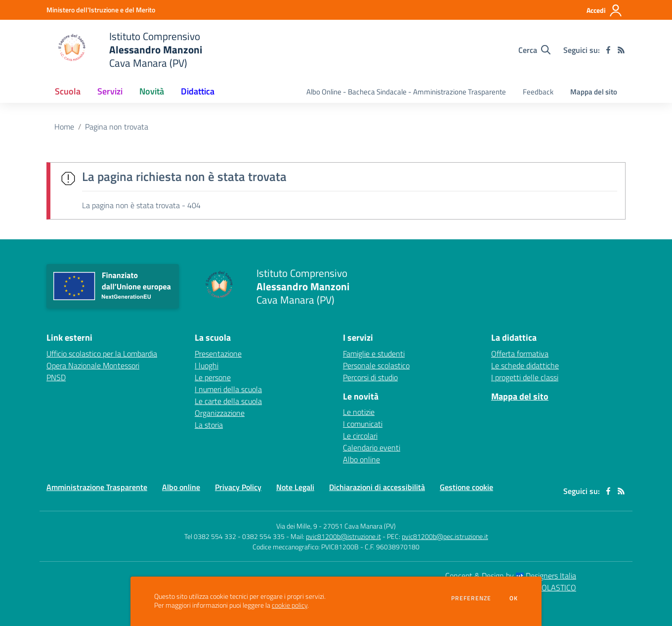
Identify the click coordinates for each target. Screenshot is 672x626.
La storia (209, 425)
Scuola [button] (68, 91)
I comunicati (363, 424)
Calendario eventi (372, 447)
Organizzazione (220, 413)
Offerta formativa (520, 354)
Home (64, 127)
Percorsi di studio (370, 377)
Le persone (213, 377)
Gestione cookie (466, 487)
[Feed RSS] (621, 50)
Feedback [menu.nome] (538, 92)
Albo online (361, 459)
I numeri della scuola (228, 389)
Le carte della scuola (228, 401)
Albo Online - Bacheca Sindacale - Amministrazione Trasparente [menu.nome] (406, 92)
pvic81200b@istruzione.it (343, 536)
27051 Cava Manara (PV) (359, 526)
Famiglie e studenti (374, 354)
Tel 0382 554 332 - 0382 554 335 (234, 536)
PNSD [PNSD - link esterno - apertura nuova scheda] (56, 377)
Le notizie (359, 412)
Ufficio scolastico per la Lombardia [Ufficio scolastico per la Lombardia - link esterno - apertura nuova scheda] (102, 354)
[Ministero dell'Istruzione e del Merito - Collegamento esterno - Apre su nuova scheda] (101, 10)
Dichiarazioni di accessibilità (377, 487)
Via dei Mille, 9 (297, 526)
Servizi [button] (110, 91)
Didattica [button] (198, 91)
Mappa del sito (594, 92)
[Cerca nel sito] (534, 50)
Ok (514, 598)
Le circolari (360, 436)
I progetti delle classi (525, 377)
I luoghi (207, 365)
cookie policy (290, 605)
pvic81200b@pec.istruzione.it (445, 536)
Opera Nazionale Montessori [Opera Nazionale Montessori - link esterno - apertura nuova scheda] (93, 365)
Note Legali (295, 487)
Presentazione (218, 354)
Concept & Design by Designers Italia (511, 576)
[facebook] (608, 50)
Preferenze (471, 598)
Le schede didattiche (525, 365)
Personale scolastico (376, 365)
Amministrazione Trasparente (97, 487)
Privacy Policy (238, 487)
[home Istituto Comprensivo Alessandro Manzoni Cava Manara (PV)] (124, 50)
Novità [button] (152, 91)
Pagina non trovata (117, 127)
